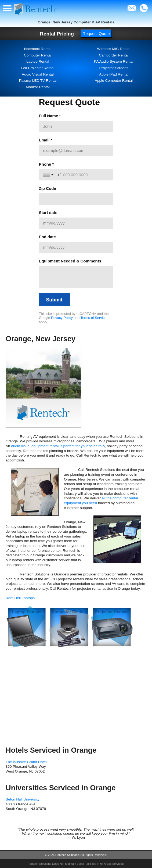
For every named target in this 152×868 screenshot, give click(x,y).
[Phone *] (83, 175)
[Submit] (54, 300)
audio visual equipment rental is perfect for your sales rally (58, 446)
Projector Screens (114, 68)
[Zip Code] (76, 199)
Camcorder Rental (114, 55)
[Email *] (76, 151)
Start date (48, 213)
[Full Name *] (76, 126)
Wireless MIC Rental (114, 49)
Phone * (46, 164)
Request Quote (96, 33)
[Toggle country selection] (49, 175)
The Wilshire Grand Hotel (26, 762)
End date (47, 237)
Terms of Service (94, 318)
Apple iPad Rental (114, 74)
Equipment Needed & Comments (70, 261)
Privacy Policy (62, 318)
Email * (46, 140)
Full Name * (50, 116)
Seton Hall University (23, 799)
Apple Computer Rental (114, 81)
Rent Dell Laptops (20, 598)
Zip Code (48, 188)
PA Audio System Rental (114, 61)
